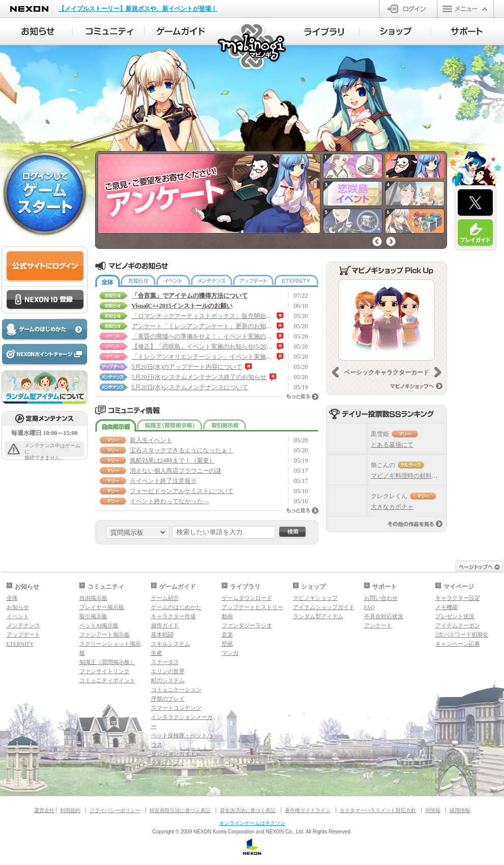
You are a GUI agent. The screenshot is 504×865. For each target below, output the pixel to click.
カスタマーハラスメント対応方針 (378, 810)
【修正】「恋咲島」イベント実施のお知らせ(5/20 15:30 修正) (203, 347)
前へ (377, 241)
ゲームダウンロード (247, 598)
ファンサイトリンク (105, 671)
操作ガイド (165, 625)
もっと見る (302, 397)
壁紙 (227, 644)
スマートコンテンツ (176, 708)
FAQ (369, 607)
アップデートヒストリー (253, 607)
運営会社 (44, 810)
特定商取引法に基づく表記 (180, 810)
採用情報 (460, 810)
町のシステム (168, 680)
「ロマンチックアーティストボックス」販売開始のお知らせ (203, 316)
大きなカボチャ (392, 507)
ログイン (408, 9)
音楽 (227, 635)
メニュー (465, 9)
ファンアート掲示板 (105, 635)
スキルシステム (171, 644)
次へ (391, 241)
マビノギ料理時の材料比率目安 (413, 476)
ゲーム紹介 (165, 598)
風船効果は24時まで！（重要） (172, 460)
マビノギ (253, 47)
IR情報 (433, 810)
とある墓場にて (392, 445)
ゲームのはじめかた (176, 607)
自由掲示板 (116, 425)
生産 (157, 653)
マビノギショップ (315, 598)
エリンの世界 (168, 671)
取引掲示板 (225, 425)
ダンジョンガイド (173, 754)
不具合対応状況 (384, 616)
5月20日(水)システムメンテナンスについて (190, 387)
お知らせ (138, 281)
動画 (227, 616)
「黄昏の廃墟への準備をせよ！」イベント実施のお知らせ (203, 336)
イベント (173, 281)
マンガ (230, 653)
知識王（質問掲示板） (170, 425)
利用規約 (70, 810)
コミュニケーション (176, 689)
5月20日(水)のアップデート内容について (187, 367)
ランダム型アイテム (318, 616)
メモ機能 (447, 607)
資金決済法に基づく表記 (248, 810)
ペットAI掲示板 (99, 625)
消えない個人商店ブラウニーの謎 (175, 471)
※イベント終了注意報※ (163, 481)
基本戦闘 (162, 635)
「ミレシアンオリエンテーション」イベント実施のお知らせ (203, 357)
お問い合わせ (381, 598)
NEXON (29, 9)
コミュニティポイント (107, 680)
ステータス (165, 662)
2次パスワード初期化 (462, 635)
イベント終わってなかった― (169, 501)
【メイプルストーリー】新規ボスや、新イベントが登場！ (138, 9)
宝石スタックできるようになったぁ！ (182, 450)
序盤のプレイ (168, 699)
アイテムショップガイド (324, 607)
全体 (108, 281)
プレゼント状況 (455, 616)
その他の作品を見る (415, 524)
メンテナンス (212, 281)
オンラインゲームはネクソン (252, 823)
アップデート (253, 281)
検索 (292, 532)
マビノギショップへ (416, 386)
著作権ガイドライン (308, 810)
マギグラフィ (168, 763)
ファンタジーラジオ (247, 625)
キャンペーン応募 (458, 644)
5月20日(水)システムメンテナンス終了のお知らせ (199, 377)
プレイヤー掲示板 (102, 607)
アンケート (378, 625)
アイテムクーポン (458, 625)
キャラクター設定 (458, 598)
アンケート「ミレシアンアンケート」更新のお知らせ (203, 326)
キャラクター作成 (173, 616)
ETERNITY (296, 281)
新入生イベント (151, 440)
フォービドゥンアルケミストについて (182, 491)
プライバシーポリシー (115, 810)
